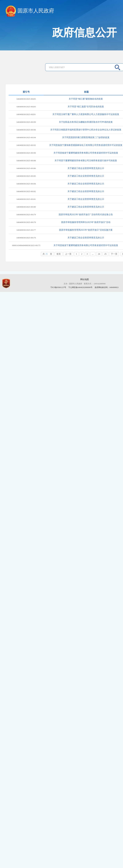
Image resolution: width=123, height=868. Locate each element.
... (93, 254)
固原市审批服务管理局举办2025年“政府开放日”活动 (86, 222)
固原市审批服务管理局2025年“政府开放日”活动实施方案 (86, 230)
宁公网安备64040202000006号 (81, 287)
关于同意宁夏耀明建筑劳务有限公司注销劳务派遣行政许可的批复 (86, 161)
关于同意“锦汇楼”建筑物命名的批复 (86, 99)
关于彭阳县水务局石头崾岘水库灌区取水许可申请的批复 (86, 122)
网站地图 (85, 279)
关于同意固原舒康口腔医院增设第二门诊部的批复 (86, 137)
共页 (47, 254)
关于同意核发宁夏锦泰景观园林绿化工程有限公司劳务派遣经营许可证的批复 (86, 145)
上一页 (68, 254)
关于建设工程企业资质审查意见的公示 (86, 168)
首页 (59, 254)
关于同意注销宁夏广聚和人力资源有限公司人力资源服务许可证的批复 (86, 114)
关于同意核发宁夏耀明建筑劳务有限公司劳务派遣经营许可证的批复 (86, 153)
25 (105, 254)
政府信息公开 (85, 33)
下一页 (114, 254)
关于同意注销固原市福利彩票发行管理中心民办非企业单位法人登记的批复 (86, 130)
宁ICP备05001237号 (58, 287)
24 (99, 254)
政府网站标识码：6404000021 (107, 287)
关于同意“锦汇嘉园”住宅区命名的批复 (86, 107)
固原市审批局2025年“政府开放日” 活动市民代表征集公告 (86, 215)
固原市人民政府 (30, 11)
